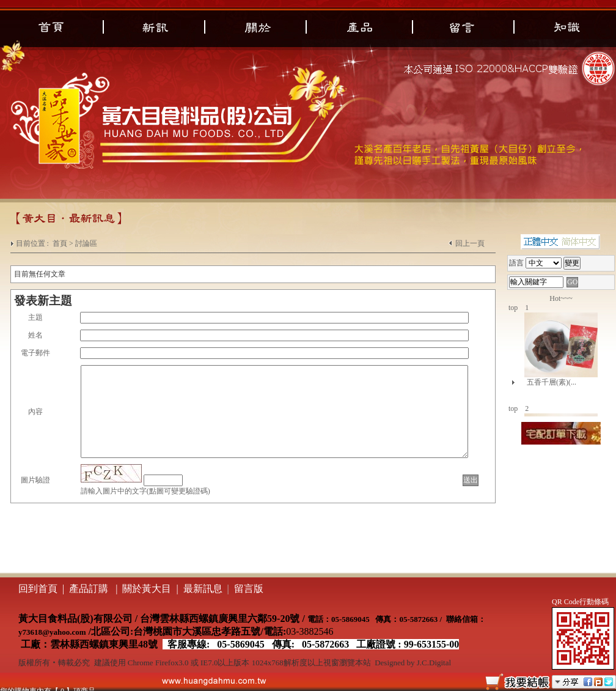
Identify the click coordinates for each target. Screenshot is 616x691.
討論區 (86, 243)
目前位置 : (33, 243)
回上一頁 (470, 243)
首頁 (60, 243)
